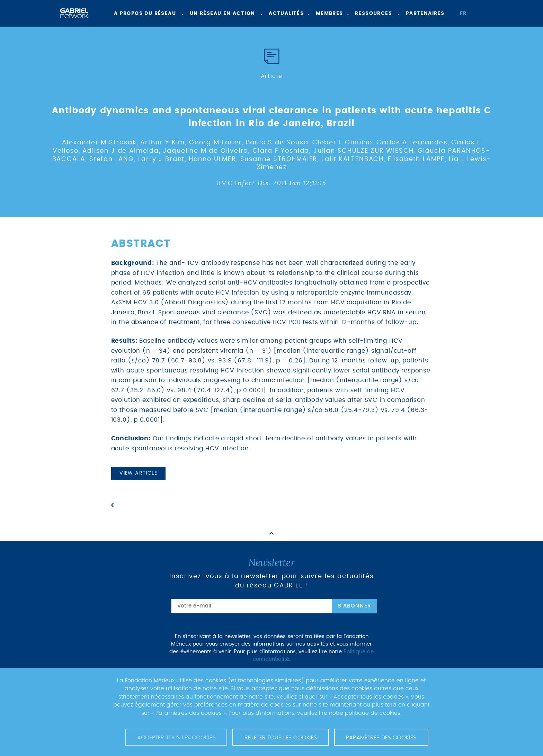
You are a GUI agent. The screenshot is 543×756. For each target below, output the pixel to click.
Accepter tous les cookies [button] (176, 738)
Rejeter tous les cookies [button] (281, 738)
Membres (330, 13)
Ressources (373, 13)
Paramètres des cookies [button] (381, 738)
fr (463, 13)
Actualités (286, 13)
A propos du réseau (145, 13)
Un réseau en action (222, 13)
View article (138, 473)
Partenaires (425, 13)
